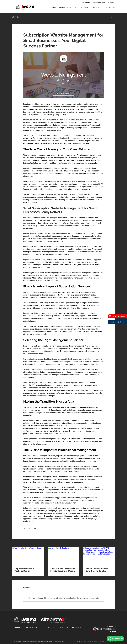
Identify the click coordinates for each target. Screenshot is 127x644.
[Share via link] (40, 528)
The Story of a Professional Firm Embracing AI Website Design (63, 570)
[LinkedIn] (110, 632)
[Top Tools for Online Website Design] (28, 556)
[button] (112, 17)
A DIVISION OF (111, 626)
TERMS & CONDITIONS (83, 642)
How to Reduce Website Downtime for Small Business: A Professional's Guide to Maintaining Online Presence (98, 570)
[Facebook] (113, 632)
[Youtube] (115, 632)
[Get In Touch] (117, 322)
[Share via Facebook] (24, 528)
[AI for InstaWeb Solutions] (63, 556)
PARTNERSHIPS (86, 3)
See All (113, 543)
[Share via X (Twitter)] (30, 528)
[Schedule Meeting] (118, 316)
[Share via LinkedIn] (35, 528)
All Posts (16, 17)
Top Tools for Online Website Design (24, 570)
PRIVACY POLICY (96, 642)
